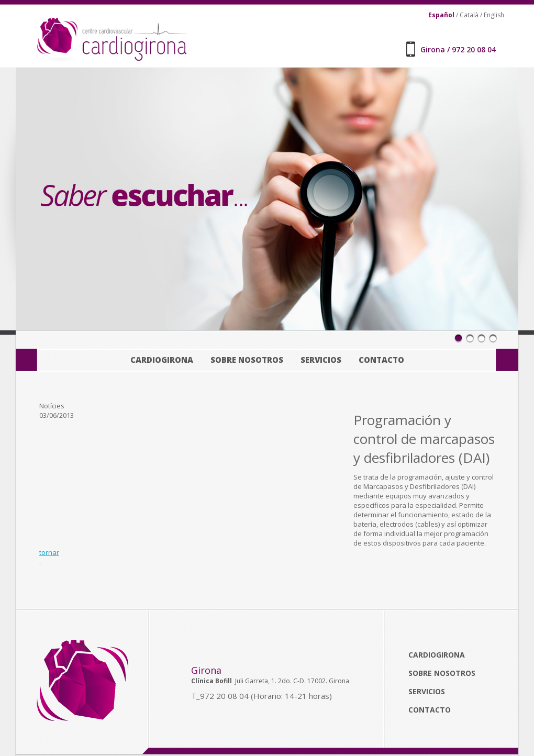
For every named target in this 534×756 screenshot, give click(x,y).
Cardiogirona (162, 360)
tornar (49, 552)
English (494, 15)
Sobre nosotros (247, 360)
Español (441, 15)
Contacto (381, 360)
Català (469, 15)
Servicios (321, 360)
